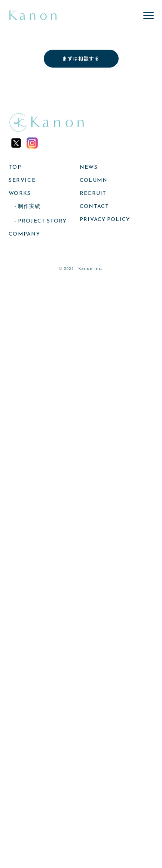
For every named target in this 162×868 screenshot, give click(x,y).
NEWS (89, 167)
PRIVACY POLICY (105, 220)
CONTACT (94, 206)
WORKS (20, 193)
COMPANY (24, 234)
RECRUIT (93, 193)
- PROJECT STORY (40, 221)
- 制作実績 (27, 206)
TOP (15, 167)
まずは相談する (81, 58)
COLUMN (94, 180)
